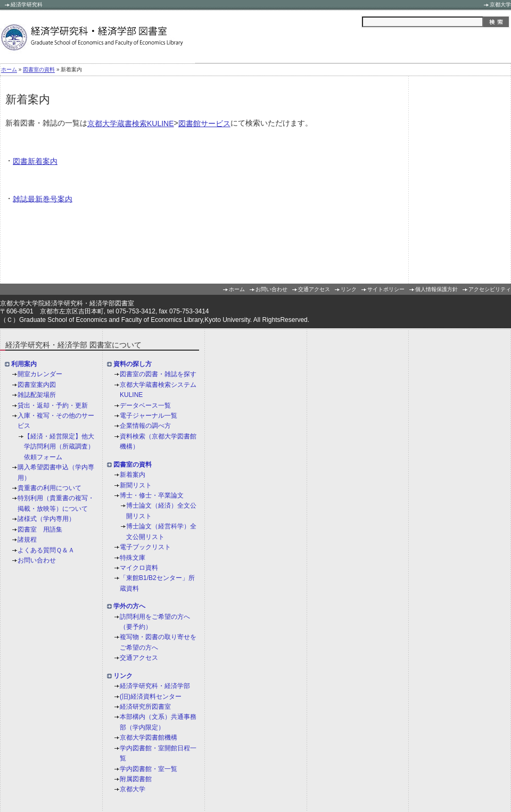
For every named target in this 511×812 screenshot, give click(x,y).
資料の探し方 (133, 364)
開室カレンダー (40, 375)
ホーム (9, 70)
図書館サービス (204, 123)
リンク (349, 290)
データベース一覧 (145, 405)
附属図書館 (136, 779)
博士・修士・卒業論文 (152, 495)
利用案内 (24, 364)
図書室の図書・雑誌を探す (158, 375)
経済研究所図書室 (145, 707)
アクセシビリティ (490, 290)
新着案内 (133, 475)
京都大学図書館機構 (149, 738)
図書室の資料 (39, 70)
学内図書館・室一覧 (149, 769)
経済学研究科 (27, 5)
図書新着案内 (35, 161)
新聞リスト (136, 485)
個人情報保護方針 (436, 290)
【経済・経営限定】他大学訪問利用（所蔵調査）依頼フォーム (59, 447)
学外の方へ (129, 606)
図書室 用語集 (40, 529)
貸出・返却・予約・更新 (53, 405)
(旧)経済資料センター (151, 697)
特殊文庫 (133, 558)
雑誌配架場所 (37, 395)
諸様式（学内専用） (46, 519)
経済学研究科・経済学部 (155, 686)
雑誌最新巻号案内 (43, 198)
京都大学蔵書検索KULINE (131, 123)
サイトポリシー (386, 290)
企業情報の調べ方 (145, 426)
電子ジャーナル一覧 (149, 416)
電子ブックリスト (145, 547)
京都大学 (500, 5)
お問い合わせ (271, 290)
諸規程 (27, 540)
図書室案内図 (37, 385)
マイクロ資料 (139, 568)
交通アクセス (314, 290)
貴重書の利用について (50, 488)
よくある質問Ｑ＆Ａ (46, 550)
